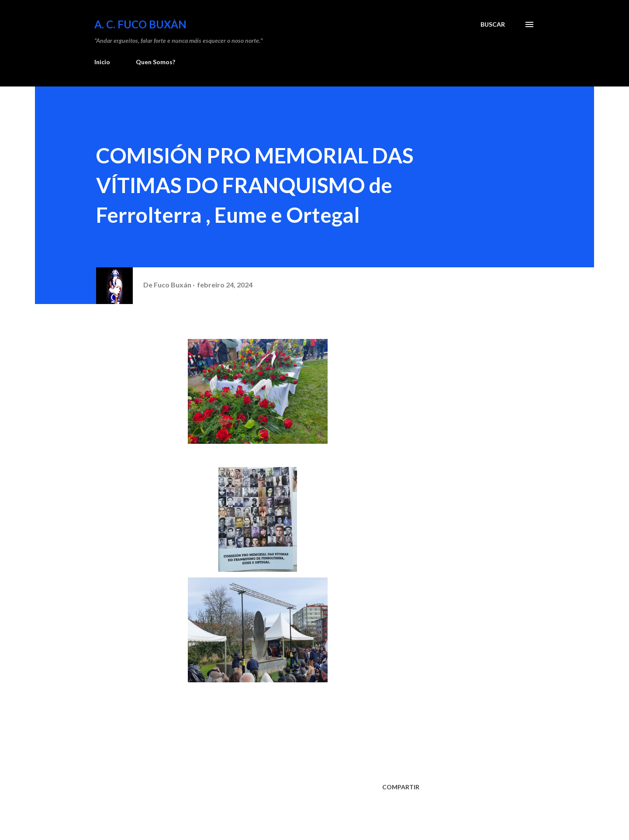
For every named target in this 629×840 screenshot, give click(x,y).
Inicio (102, 62)
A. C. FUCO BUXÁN (140, 24)
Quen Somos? (156, 62)
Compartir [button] (401, 787)
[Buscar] (493, 24)
